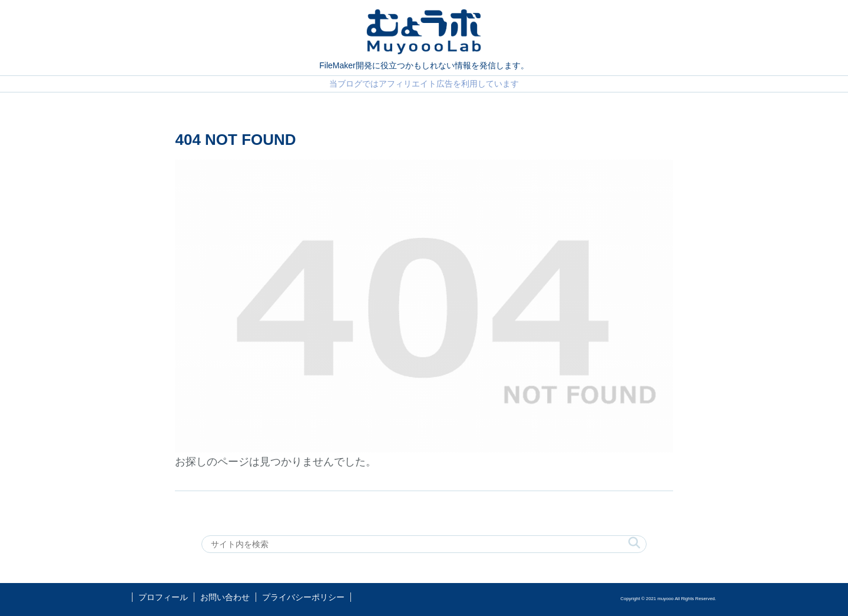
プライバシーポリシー (303, 597)
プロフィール (163, 597)
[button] (634, 543)
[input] (424, 544)
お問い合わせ (225, 597)
